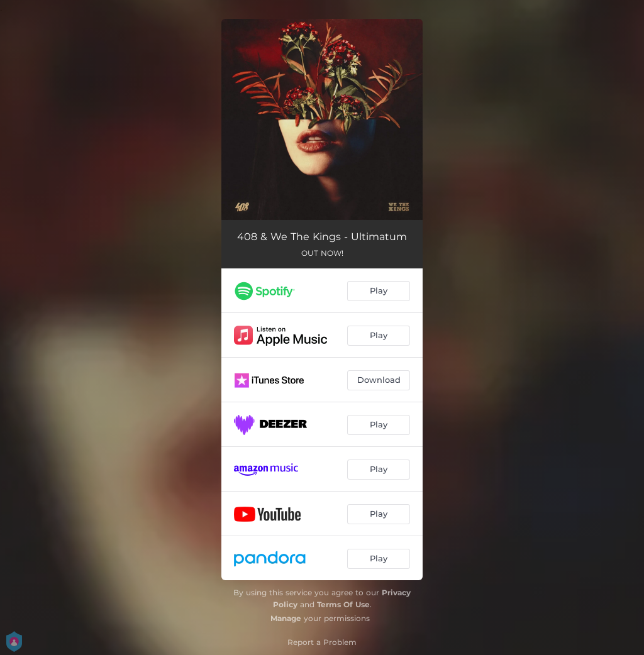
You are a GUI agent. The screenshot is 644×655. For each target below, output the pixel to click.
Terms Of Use (343, 604)
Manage (286, 618)
